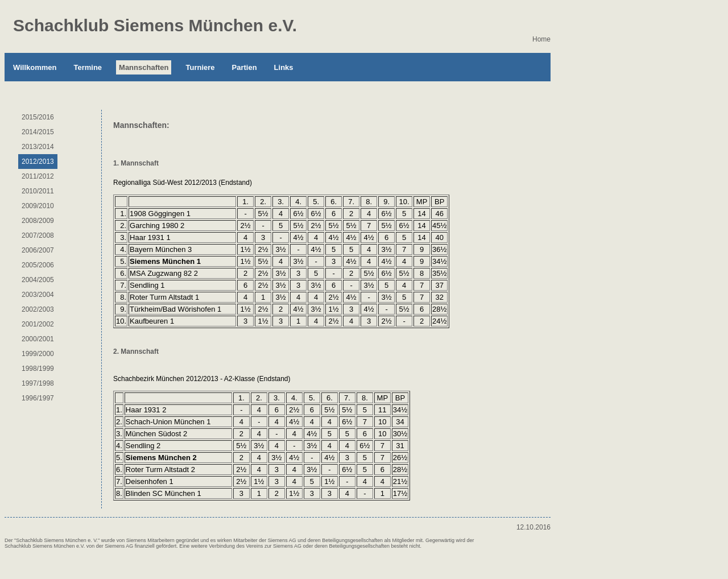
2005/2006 (38, 265)
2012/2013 (38, 162)
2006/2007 (38, 250)
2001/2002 (38, 324)
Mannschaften (144, 67)
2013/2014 (38, 147)
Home (541, 39)
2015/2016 (38, 117)
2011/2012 (38, 176)
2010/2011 (38, 191)
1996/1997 (38, 398)
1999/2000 (38, 354)
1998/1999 (38, 369)
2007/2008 (38, 235)
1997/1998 (38, 383)
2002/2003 (38, 309)
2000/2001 (38, 339)
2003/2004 (38, 295)
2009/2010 (38, 206)
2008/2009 (38, 221)
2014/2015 (38, 132)
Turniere (200, 67)
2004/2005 (38, 280)
